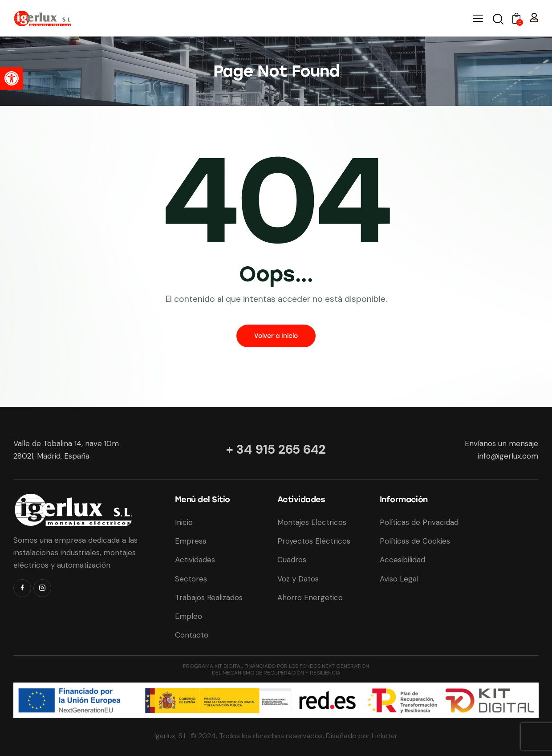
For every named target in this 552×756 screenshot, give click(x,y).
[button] (12, 78)
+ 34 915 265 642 (276, 449)
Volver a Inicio (276, 336)
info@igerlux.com (508, 456)
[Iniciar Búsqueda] (497, 20)
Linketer (385, 736)
